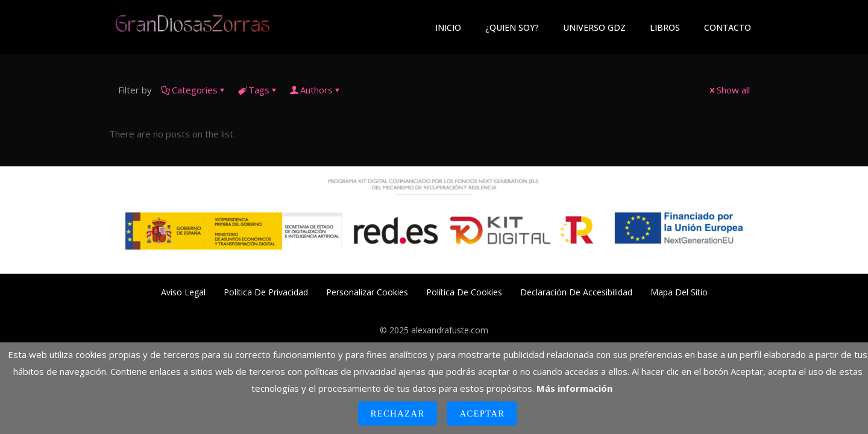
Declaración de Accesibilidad (576, 292)
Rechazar (398, 414)
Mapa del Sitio (679, 292)
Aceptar (482, 414)
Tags (258, 90)
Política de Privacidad (266, 292)
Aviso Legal (183, 292)
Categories (194, 90)
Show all (729, 90)
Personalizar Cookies (367, 292)
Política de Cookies (464, 292)
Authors (316, 90)
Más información (574, 388)
